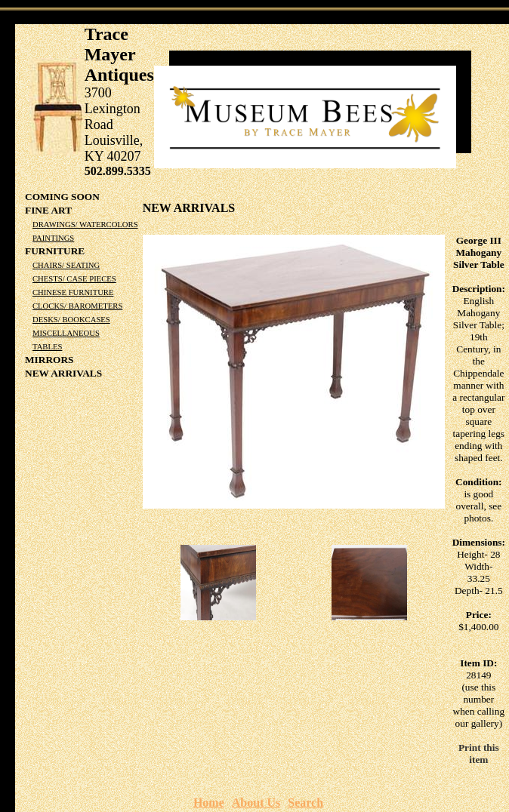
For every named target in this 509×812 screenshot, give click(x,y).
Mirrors (49, 360)
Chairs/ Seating (66, 265)
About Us (256, 803)
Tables (47, 347)
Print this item (479, 754)
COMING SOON (62, 197)
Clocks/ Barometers (77, 306)
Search (305, 803)
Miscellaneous (66, 333)
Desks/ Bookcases (71, 320)
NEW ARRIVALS (63, 373)
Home (209, 803)
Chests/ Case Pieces (74, 279)
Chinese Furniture (73, 292)
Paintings (53, 238)
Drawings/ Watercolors (85, 225)
